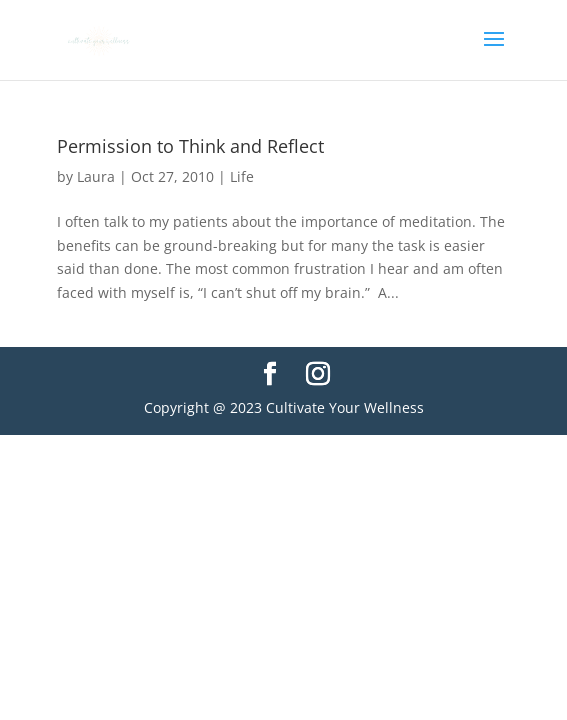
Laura (96, 176)
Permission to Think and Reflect (190, 146)
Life (242, 176)
